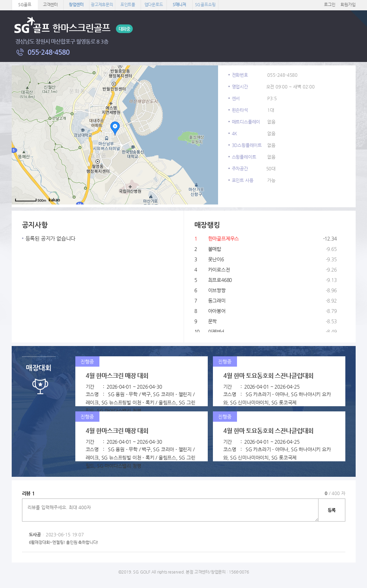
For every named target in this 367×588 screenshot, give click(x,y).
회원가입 (348, 4)
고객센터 (50, 4)
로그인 (330, 4)
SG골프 (25, 4)
